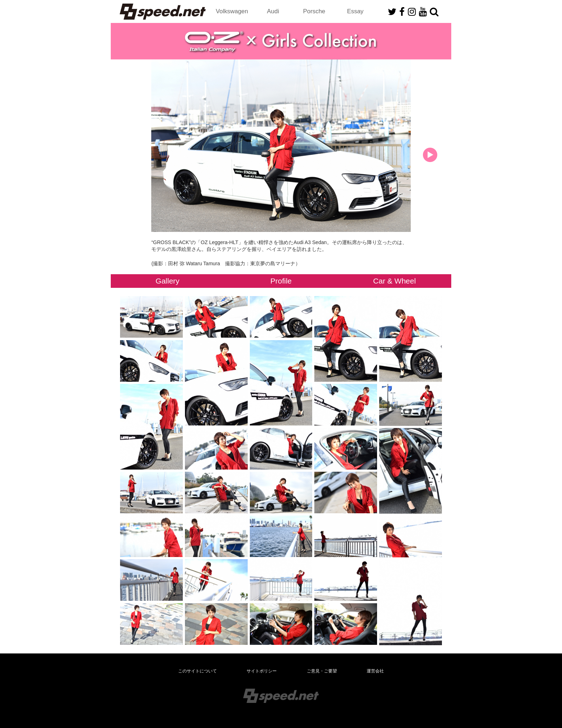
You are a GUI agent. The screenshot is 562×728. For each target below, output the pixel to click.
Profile (281, 281)
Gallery (168, 281)
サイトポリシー (262, 671)
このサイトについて (197, 671)
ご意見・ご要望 (322, 671)
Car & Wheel (394, 281)
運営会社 (375, 671)
